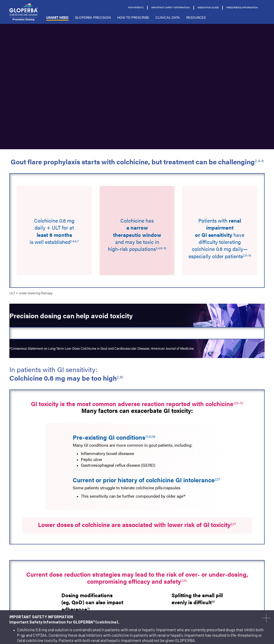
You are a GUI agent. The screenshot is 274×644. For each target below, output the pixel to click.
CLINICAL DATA (168, 17)
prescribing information (242, 7)
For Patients (136, 7)
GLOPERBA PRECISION (93, 17)
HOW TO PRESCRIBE (133, 17)
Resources (196, 17)
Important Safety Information (171, 7)
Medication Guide (208, 7)
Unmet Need (57, 17)
